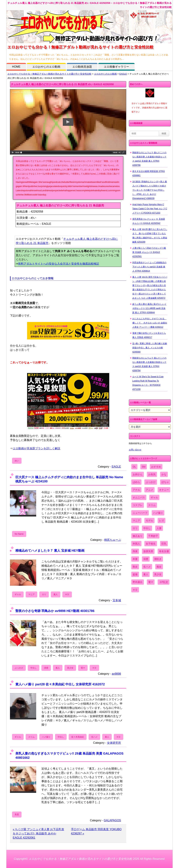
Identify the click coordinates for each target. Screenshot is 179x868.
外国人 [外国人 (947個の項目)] (136, 544)
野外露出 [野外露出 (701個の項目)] (138, 582)
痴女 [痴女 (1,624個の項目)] (159, 567)
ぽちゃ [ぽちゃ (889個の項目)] (165, 482)
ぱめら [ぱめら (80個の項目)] (136, 482)
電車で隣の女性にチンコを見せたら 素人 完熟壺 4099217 (149, 335)
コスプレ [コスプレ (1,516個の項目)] (138, 505)
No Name (19, 534)
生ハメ (94, 737)
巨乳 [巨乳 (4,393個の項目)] (164, 544)
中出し (34, 668)
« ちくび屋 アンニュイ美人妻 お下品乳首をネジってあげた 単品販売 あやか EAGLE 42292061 (38, 833)
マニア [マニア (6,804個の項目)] (136, 521)
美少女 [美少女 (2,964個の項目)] (158, 574)
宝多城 (117, 600)
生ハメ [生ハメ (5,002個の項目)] (147, 567)
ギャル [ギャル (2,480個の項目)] (154, 497)
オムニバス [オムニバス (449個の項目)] (139, 497)
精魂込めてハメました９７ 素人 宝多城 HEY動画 (50, 550)
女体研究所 (114, 743)
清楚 (46, 668)
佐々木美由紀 (78, 737)
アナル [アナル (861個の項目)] (136, 490)
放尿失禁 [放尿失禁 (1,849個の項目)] (148, 551)
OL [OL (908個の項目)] (134, 467)
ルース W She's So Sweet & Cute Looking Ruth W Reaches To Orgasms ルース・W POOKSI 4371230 (148, 383)
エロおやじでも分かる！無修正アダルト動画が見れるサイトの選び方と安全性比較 (49, 74)
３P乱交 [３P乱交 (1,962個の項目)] (164, 582)
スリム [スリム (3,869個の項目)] (152, 505)
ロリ (44, 594)
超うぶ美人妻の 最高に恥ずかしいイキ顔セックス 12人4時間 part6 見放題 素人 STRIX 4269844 (149, 308)
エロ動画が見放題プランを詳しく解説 (37, 448)
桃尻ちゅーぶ (113, 540)
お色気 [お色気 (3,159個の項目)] (152, 474)
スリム (31, 737)
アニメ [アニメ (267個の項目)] (149, 490)
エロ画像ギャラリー (116, 67)
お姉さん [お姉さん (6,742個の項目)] (138, 474)
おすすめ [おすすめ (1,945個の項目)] (156, 467)
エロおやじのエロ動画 (46, 67)
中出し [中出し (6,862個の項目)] (147, 528)
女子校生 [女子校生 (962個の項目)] (151, 544)
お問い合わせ (135, 450)
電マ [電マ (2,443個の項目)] (151, 582)
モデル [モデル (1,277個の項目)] (149, 521)
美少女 (70, 668)
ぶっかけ (19, 668)
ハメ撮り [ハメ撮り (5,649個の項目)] (158, 513)
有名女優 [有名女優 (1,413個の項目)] (164, 551)
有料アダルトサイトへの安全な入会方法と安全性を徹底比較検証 (59, 264)
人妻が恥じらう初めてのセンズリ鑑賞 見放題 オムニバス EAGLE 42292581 (149, 252)
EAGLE (123, 74)
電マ (83, 668)
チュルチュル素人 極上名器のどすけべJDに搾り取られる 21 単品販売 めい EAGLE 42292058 (62, 84)
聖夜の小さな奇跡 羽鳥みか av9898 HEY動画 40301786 (55, 611)
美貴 (17, 815)
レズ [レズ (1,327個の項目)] (162, 521)
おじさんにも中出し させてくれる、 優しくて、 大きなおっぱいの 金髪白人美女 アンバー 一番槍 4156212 (150, 323)
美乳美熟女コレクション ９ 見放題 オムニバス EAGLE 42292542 (149, 221)
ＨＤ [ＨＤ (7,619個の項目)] (135, 590)
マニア (31, 594)
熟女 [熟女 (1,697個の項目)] (135, 567)
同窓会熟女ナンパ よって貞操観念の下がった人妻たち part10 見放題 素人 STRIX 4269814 (149, 267)
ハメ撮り (46, 737)
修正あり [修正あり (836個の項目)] (138, 536)
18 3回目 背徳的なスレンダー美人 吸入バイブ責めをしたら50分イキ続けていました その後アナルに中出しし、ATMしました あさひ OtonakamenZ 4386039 (150, 190)
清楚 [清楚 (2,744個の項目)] (146, 559)
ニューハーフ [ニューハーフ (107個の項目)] (140, 513)
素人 (56, 594)
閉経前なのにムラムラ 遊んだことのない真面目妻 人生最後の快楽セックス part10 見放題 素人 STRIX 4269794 (149, 364)
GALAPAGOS (112, 820)
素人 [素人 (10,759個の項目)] (146, 574)
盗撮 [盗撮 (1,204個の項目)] (135, 574)
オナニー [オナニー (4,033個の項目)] (164, 490)
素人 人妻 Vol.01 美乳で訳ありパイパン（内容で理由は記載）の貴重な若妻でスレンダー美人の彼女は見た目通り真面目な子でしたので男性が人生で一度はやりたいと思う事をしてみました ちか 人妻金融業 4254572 (150, 288)
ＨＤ (67, 594)
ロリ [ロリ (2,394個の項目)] (135, 528)
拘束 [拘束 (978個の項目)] (135, 551)
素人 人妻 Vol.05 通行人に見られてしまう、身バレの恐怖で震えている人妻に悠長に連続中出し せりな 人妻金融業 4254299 (150, 236)
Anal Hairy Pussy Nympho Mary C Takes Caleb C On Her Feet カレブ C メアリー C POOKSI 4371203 (150, 209)
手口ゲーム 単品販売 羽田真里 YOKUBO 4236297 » (96, 831)
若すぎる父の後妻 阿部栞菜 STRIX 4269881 (149, 173)
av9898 (117, 674)
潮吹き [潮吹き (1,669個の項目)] (158, 559)
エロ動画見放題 (82, 67)
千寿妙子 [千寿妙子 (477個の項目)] (153, 536)
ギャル (18, 594)
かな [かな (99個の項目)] (164, 474)
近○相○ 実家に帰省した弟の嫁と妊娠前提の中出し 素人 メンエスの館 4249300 (150, 348)
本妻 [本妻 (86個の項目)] (135, 559)
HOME (16, 67)
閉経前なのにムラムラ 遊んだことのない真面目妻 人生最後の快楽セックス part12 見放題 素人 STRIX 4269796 (149, 159)
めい (17, 461)
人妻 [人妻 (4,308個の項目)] (159, 528)
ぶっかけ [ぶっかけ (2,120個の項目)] (151, 482)
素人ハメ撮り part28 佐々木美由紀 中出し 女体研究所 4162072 (60, 684)
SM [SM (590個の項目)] (144, 467)
